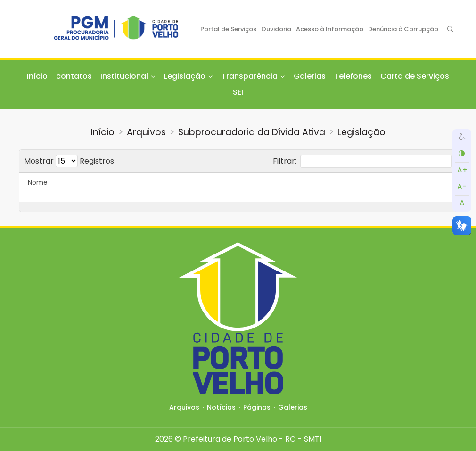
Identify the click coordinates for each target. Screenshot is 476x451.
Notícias (221, 407)
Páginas (257, 407)
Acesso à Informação (330, 29)
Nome (38, 182)
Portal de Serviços (228, 29)
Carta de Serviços (415, 76)
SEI (238, 92)
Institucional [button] (124, 76)
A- (462, 186)
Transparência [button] (250, 76)
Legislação (361, 132)
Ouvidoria (276, 29)
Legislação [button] (185, 76)
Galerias (310, 76)
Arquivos (146, 132)
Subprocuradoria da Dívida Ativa (252, 132)
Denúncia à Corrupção (403, 29)
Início (37, 76)
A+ (462, 170)
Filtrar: (362, 161)
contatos (74, 76)
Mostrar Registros (69, 161)
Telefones (353, 76)
